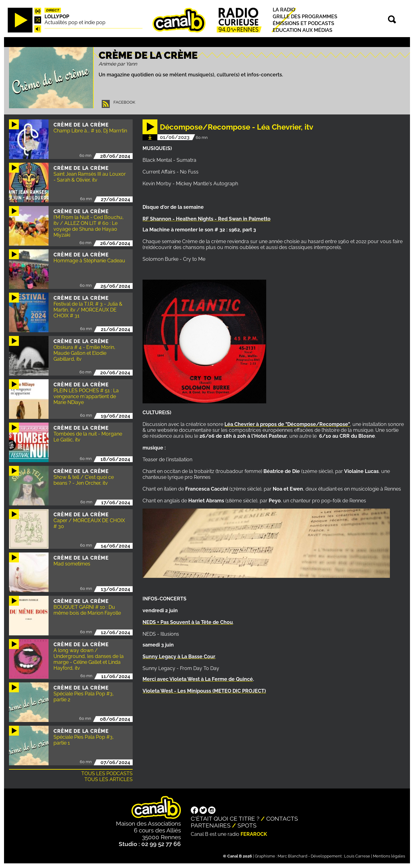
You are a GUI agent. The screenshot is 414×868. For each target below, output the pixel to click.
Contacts (282, 819)
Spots (247, 825)
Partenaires (211, 825)
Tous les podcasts (107, 773)
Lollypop (57, 17)
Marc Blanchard (292, 856)
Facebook (124, 102)
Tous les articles (109, 779)
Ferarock (254, 834)
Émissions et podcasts (303, 23)
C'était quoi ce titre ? (225, 819)
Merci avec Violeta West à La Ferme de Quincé (198, 679)
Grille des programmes (305, 17)
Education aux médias (303, 30)
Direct (53, 10)
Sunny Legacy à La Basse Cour (179, 657)
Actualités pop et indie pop (75, 22)
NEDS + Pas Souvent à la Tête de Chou (188, 622)
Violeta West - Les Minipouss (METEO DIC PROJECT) (204, 691)
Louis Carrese (357, 856)
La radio (284, 10)
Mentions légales (389, 856)
